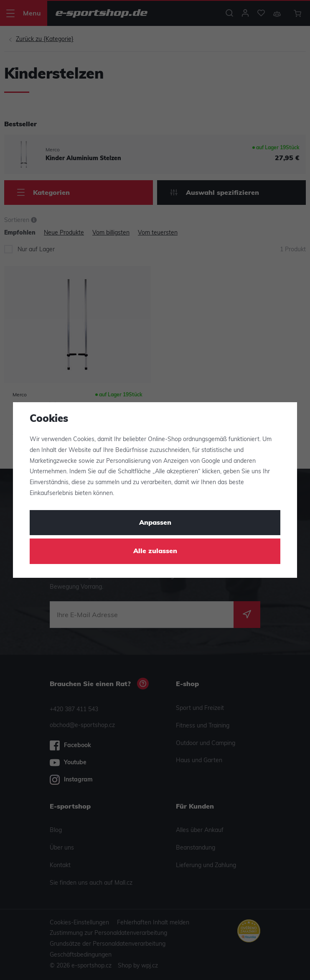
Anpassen (155, 523)
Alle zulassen (155, 551)
